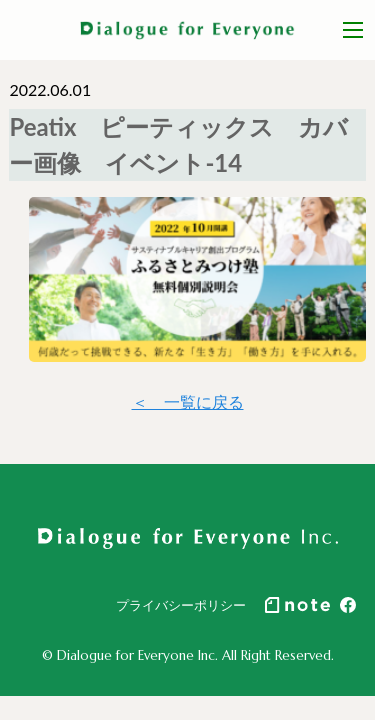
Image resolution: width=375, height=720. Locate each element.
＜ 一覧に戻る (188, 401)
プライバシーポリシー (181, 605)
